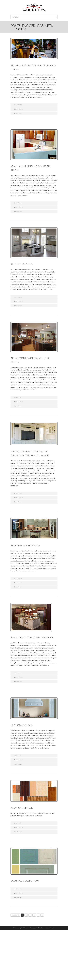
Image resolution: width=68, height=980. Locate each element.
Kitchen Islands (22, 264)
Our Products (18, 764)
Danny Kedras (19, 109)
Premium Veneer (22, 808)
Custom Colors (22, 725)
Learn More (18, 113)
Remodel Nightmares (25, 546)
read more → (38, 97)
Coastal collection (25, 881)
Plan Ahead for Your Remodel (32, 638)
